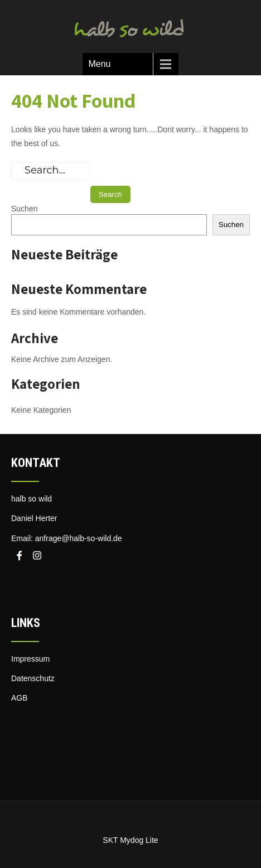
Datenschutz (33, 678)
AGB (20, 698)
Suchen (24, 209)
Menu (99, 64)
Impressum (30, 659)
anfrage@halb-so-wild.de (79, 538)
